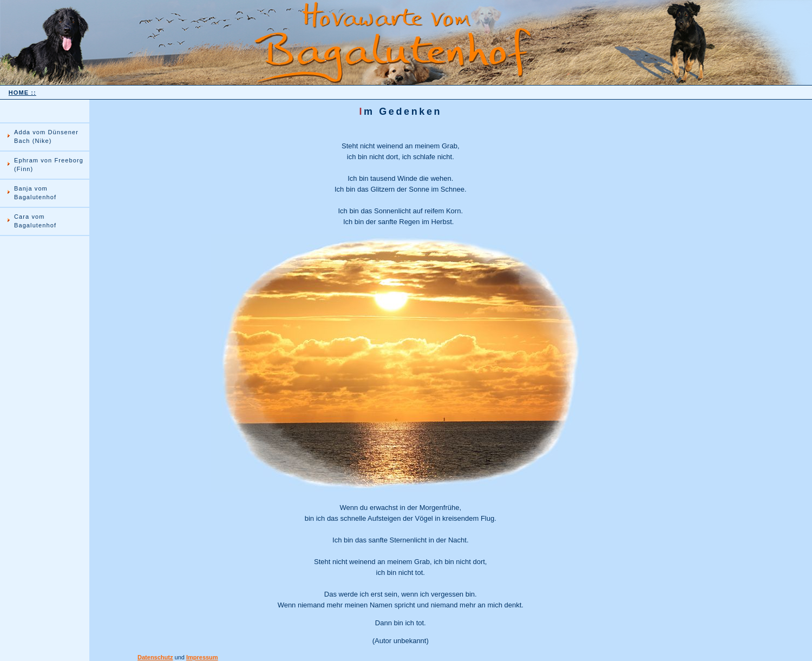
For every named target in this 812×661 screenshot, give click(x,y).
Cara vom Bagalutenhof (35, 221)
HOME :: (22, 93)
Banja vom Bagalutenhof (35, 193)
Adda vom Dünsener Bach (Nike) (46, 136)
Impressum (202, 657)
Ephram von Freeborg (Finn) (49, 165)
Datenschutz (155, 657)
